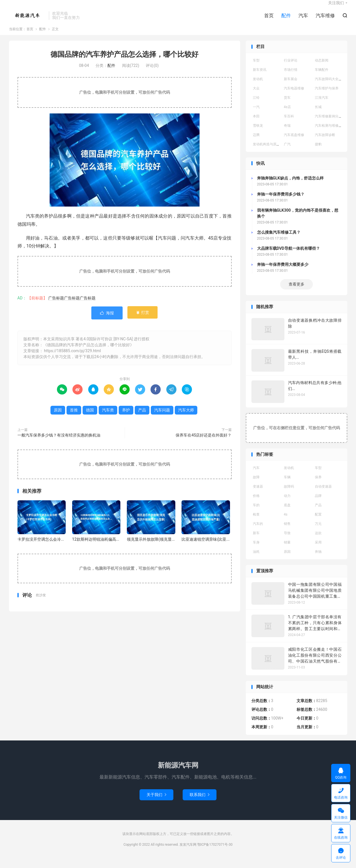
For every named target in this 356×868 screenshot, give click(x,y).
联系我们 (200, 802)
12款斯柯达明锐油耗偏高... (96, 547)
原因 (58, 417)
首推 (74, 417)
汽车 (303, 20)
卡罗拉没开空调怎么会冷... (41, 547)
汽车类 (108, 417)
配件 (286, 20)
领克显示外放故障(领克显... (151, 547)
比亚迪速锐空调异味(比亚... (205, 547)
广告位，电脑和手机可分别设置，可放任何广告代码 (125, 100)
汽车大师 (186, 417)
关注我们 (336, 7)
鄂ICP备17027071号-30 (215, 852)
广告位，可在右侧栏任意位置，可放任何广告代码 (297, 435)
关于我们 (156, 802)
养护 (126, 417)
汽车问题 (162, 417)
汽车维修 (325, 20)
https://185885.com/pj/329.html (72, 358)
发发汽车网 (27, 20)
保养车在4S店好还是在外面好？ (204, 442)
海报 (107, 320)
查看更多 (297, 292)
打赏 (142, 320)
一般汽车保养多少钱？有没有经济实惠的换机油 (59, 442)
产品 (142, 417)
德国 (90, 417)
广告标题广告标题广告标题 (72, 306)
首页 (269, 20)
